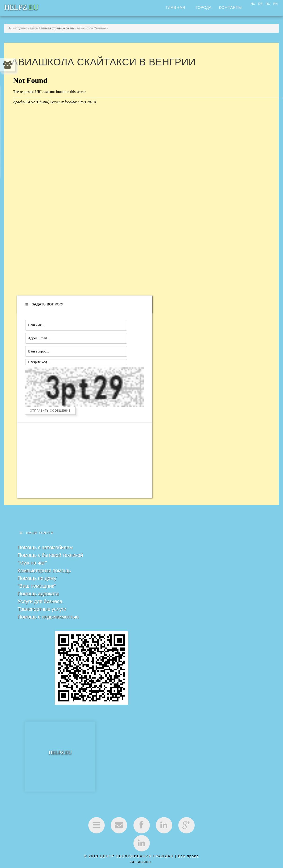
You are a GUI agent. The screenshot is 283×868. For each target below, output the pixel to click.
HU (253, 4)
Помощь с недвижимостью (48, 632)
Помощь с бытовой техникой (50, 571)
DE (260, 4)
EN (275, 4)
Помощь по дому (37, 594)
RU (268, 4)
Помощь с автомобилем (45, 563)
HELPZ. (60, 768)
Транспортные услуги (42, 625)
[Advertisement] (57, 476)
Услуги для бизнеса (40, 617)
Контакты (231, 8)
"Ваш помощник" (37, 602)
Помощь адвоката (38, 609)
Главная (176, 8)
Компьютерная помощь (44, 586)
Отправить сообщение (50, 426)
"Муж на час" (32, 578)
